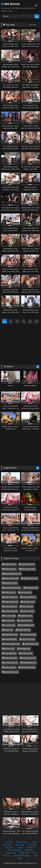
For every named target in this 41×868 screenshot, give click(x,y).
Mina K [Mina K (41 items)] (8, 630)
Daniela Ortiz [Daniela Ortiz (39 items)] (11, 583)
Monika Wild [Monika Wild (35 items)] (24, 630)
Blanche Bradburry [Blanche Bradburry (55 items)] (13, 574)
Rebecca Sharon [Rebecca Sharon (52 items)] (12, 644)
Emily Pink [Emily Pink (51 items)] (10, 592)
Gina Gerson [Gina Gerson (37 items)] (10, 606)
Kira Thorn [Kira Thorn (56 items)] (10, 616)
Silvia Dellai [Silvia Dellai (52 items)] (10, 653)
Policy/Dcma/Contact (21, 856)
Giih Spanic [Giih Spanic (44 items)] (29, 602)
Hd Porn (9, 842)
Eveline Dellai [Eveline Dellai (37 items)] (11, 597)
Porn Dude (32, 845)
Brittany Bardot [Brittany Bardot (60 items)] (11, 578)
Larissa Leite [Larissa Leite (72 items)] (26, 620)
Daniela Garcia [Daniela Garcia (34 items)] (30, 578)
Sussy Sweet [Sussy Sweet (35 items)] (11, 658)
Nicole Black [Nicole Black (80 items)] (10, 639)
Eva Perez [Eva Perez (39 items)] (26, 592)
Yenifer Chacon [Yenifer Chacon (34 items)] (28, 667)
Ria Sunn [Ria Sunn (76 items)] (9, 648)
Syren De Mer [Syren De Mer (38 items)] (29, 658)
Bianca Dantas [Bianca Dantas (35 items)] (28, 569)
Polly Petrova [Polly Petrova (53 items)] (28, 639)
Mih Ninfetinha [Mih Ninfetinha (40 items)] (27, 625)
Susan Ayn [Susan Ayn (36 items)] (27, 653)
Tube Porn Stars (14, 850)
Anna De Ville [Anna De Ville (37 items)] (28, 564)
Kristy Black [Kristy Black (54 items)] (26, 616)
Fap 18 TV (10, 848)
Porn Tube (29, 850)
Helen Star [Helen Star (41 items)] (27, 606)
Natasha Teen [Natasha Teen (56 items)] (29, 634)
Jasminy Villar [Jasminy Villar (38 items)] (11, 611)
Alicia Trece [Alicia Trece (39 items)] (10, 564)
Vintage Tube (11, 853)
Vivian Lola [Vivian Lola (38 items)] (10, 667)
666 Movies (10, 4)
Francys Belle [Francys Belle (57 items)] (29, 597)
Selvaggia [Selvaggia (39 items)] (25, 648)
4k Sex (20, 848)
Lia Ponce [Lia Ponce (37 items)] (10, 625)
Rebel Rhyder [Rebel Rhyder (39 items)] (31, 644)
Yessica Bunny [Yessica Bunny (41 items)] (11, 672)
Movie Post (20, 845)
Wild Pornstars (22, 842)
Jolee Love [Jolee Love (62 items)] (28, 611)
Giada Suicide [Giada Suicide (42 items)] (11, 602)
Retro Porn (25, 853)
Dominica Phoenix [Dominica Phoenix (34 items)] (12, 588)
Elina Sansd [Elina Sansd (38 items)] (32, 588)
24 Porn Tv (31, 848)
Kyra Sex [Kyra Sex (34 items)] (9, 620)
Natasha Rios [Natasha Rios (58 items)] (11, 634)
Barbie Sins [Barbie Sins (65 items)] (10, 569)
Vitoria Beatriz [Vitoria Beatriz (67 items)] (29, 662)
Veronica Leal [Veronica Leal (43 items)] (11, 662)
